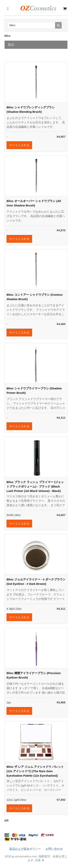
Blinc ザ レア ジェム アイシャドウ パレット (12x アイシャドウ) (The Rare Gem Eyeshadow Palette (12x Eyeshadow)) (35, 771)
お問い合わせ (54, 849)
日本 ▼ (40, 860)
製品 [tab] (11, 45)
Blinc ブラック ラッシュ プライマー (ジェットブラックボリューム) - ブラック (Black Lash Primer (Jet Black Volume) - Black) (35, 486)
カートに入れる (19, 145)
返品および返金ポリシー (25, 849)
